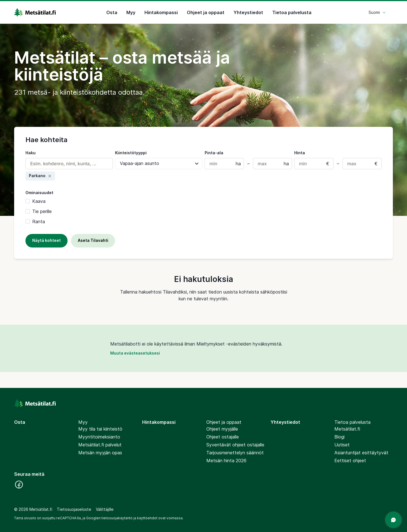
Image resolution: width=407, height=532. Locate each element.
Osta (112, 12)
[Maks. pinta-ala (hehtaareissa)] (273, 164)
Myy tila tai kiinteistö (100, 429)
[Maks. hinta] (362, 164)
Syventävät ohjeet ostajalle (235, 445)
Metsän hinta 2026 (226, 461)
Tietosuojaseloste (74, 509)
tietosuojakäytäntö (117, 518)
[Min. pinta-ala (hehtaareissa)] (224, 164)
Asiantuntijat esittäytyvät (361, 453)
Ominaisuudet (39, 193)
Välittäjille (105, 509)
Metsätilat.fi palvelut (100, 445)
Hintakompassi (161, 12)
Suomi (377, 12)
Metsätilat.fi (347, 429)
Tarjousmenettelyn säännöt (235, 453)
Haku (31, 153)
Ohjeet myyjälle (222, 429)
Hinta (300, 153)
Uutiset (342, 445)
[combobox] (69, 164)
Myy (131, 12)
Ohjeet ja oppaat (206, 12)
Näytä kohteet (46, 240)
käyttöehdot (147, 518)
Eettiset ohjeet (350, 461)
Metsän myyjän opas (100, 453)
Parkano (40, 176)
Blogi (339, 437)
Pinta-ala (214, 153)
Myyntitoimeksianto (99, 437)
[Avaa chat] (393, 520)
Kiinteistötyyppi (131, 153)
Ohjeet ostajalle (223, 437)
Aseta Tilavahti (93, 240)
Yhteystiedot (248, 12)
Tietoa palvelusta (292, 12)
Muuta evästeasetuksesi (135, 353)
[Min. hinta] (314, 164)
